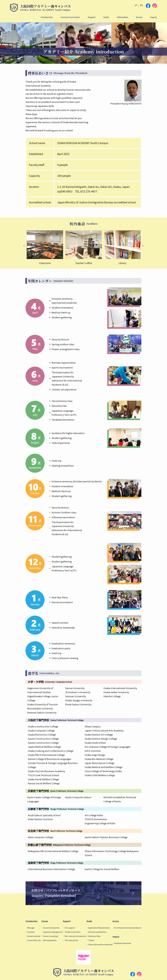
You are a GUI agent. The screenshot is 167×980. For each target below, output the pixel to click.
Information (122, 17)
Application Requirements (99, 928)
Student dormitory (73, 932)
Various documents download (100, 944)
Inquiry (154, 17)
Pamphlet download (123, 943)
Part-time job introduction (76, 936)
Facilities (31, 932)
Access (139, 17)
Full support (70, 928)
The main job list (71, 940)
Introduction (47, 17)
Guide (106, 17)
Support (92, 17)
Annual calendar (34, 936)
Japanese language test (53, 932)
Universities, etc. (34, 940)
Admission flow (94, 936)
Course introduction (51, 928)
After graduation (50, 940)
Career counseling (50, 936)
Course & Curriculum (70, 17)
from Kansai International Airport (128, 928)
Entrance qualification (97, 932)
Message (31, 928)
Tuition (91, 940)
